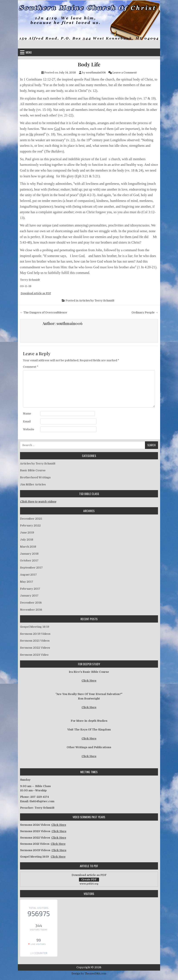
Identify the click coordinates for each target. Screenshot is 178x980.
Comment (31, 367)
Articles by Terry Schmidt (97, 300)
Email (27, 421)
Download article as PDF (36, 293)
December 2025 (31, 519)
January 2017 (29, 596)
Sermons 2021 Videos (35, 641)
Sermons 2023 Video (34, 655)
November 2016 (31, 610)
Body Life (89, 64)
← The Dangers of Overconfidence (44, 312)
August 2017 (28, 575)
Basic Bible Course (33, 470)
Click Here (89, 681)
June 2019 (27, 533)
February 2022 (30, 525)
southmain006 (96, 73)
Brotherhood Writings (35, 477)
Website (29, 429)
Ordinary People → (145, 312)
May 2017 (27, 582)
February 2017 (30, 589)
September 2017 (31, 568)
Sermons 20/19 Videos (35, 634)
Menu (29, 52)
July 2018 (27, 540)
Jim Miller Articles (33, 484)
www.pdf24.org (89, 884)
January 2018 (29, 554)
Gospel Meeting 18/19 (35, 627)
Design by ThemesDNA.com (89, 974)
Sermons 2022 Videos (35, 648)
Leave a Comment (125, 73)
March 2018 (28, 547)
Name (27, 414)
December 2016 (31, 603)
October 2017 (29, 561)
